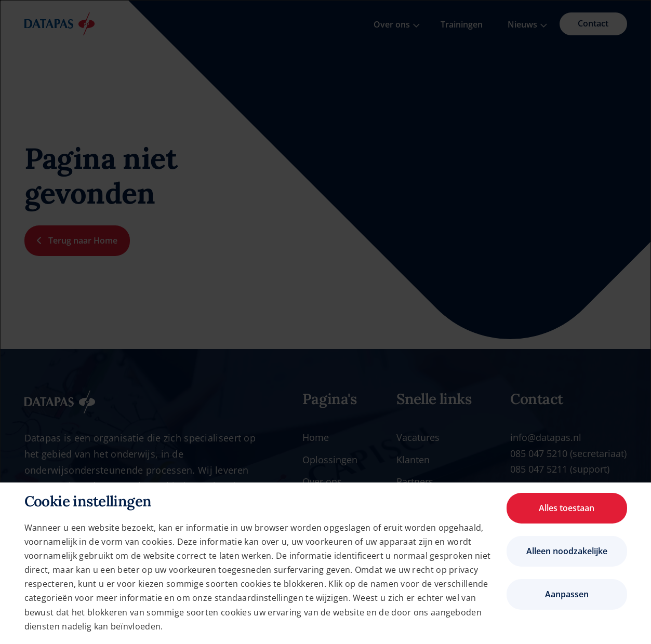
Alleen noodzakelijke (567, 551)
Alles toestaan (567, 508)
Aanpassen (567, 594)
